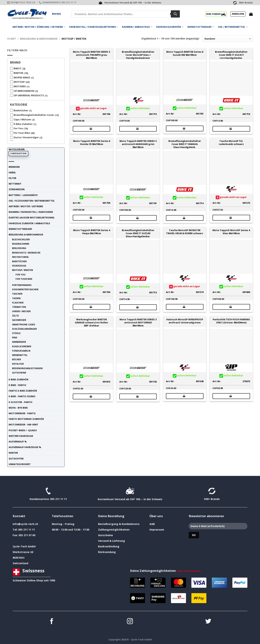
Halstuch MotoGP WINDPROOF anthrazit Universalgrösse (185, 321)
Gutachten (16, 459)
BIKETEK (18, 73)
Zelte (15, 316)
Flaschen (18, 303)
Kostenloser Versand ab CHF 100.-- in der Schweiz (130, 499)
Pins (15, 337)
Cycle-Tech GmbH (24, 546)
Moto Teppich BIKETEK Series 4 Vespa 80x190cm (92, 232)
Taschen (17, 294)
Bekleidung (19, 248)
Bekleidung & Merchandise (39, 39)
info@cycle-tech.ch (25, 524)
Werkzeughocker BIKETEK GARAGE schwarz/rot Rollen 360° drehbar (91, 322)
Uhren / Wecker (21, 311)
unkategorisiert (20, 464)
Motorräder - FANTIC (22, 413)
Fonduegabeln (21, 351)
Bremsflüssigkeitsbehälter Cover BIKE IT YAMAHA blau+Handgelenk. (185, 144)
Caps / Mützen (22, 119)
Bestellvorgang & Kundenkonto (119, 524)
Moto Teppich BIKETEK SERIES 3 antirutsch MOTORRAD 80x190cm (138, 322)
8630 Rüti (19, 558)
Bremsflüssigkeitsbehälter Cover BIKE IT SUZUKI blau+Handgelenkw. (138, 233)
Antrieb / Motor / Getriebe (26, 206)
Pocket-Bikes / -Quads (23, 430)
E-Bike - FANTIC (18, 385)
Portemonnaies (22, 285)
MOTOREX (20, 86)
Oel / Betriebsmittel (233, 27)
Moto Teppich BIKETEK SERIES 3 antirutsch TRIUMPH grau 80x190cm (91, 55)
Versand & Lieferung (111, 541)
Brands (57, 14)
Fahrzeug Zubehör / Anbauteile (29, 223)
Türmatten (19, 307)
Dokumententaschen (25, 289)
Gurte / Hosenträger (26, 137)
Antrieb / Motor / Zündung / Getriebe (39, 27)
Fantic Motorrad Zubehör (26, 419)
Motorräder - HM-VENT (23, 425)
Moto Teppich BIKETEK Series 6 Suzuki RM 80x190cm (185, 53)
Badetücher (21, 110)
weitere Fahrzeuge (21, 436)
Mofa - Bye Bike (18, 408)
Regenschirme (21, 244)
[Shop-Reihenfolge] (228, 39)
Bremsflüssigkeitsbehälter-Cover (34, 115)
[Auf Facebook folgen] (52, 622)
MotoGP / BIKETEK (23, 270)
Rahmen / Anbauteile (137, 27)
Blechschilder (21, 239)
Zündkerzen (17, 189)
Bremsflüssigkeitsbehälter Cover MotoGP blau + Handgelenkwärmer (138, 55)
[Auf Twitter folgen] (208, 622)
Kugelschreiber (22, 346)
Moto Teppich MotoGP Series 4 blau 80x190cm (231, 232)
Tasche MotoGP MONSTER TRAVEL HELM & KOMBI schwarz (185, 232)
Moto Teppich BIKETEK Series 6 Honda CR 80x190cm (92, 143)
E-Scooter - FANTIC (21, 402)
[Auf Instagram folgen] (130, 622)
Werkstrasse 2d (23, 552)
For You (18, 128)
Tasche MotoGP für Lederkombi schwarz (231, 143)
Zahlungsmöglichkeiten (114, 530)
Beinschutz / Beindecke (26, 253)
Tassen (16, 298)
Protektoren (20, 257)
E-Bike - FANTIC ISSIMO (22, 396)
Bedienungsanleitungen (27, 368)
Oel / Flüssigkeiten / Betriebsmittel (32, 201)
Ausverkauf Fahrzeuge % (25, 447)
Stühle (16, 333)
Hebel (12, 172)
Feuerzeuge (19, 266)
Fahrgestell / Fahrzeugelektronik (94, 27)
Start (12, 39)
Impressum (157, 530)
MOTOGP (19, 82)
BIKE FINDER (216, 14)
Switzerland (20, 563)
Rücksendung (107, 552)
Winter (13, 453)
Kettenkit (15, 184)
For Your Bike (22, 133)
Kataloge (18, 364)
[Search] (175, 14)
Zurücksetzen (18, 153)
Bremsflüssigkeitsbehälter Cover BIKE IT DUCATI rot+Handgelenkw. (231, 55)
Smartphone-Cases (24, 324)
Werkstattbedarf (201, 27)
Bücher (17, 359)
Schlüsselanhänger (24, 329)
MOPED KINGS (22, 77)
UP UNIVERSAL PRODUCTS (29, 95)
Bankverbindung (109, 546)
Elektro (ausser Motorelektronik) (31, 218)
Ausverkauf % (18, 442)
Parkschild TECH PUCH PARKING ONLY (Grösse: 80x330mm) (231, 321)
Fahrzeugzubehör (170, 27)
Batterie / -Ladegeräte (23, 195)
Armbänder (19, 342)
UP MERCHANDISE (24, 91)
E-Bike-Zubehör (23, 124)
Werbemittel (20, 355)
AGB (152, 524)
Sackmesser (19, 320)
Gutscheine (19, 373)
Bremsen (14, 167)
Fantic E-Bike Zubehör (23, 391)
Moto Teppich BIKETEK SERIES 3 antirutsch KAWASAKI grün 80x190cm (138, 144)
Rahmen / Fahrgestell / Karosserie (31, 212)
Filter (12, 178)
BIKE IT (18, 68)
